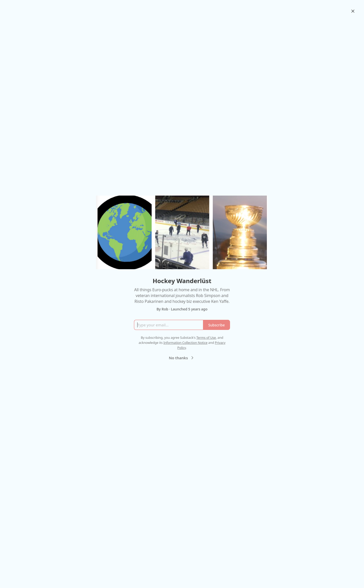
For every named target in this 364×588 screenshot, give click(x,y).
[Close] (353, 11)
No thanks (182, 358)
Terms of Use (206, 338)
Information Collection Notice (185, 343)
